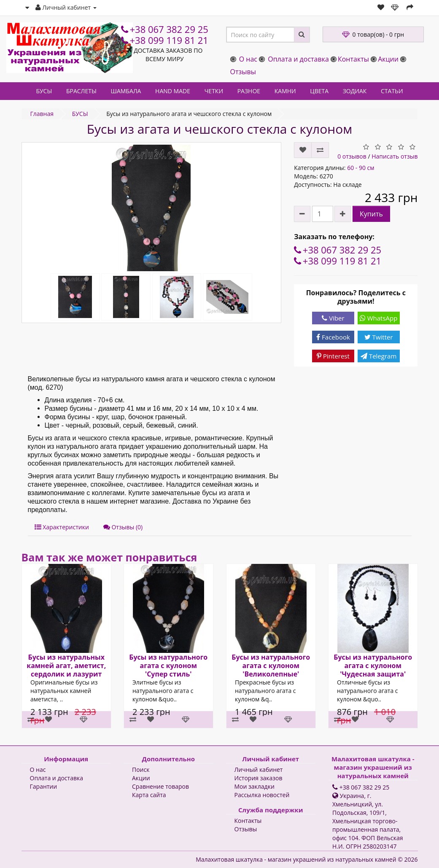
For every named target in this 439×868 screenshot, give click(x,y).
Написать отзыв (395, 156)
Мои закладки (255, 786)
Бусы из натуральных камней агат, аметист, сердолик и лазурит (66, 666)
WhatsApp (379, 318)
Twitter (379, 337)
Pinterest (333, 356)
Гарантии (44, 786)
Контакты (353, 59)
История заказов (259, 778)
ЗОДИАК (355, 91)
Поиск (141, 770)
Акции (388, 59)
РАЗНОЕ (249, 91)
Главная (42, 114)
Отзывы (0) (123, 527)
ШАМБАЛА (126, 91)
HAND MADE (173, 91)
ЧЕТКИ (214, 91)
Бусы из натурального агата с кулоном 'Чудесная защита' (373, 666)
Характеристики (62, 527)
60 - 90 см (361, 168)
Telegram (378, 356)
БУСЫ (44, 91)
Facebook (333, 337)
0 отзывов (352, 156)
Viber (333, 318)
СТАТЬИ (392, 91)
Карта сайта (149, 795)
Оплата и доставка (298, 59)
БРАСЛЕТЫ (81, 91)
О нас (248, 59)
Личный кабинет (259, 770)
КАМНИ (285, 91)
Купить (371, 214)
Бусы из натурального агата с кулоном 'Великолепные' (271, 666)
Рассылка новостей (262, 795)
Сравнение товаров (160, 786)
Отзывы (243, 72)
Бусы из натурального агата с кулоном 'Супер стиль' (168, 666)
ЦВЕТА (319, 91)
